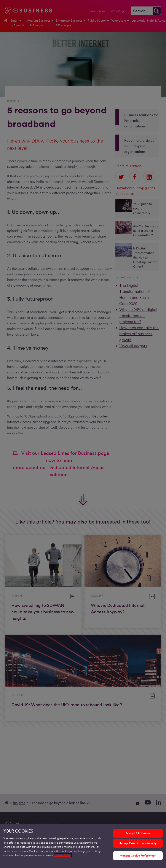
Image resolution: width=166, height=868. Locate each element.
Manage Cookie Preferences (138, 858)
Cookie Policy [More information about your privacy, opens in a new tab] (63, 858)
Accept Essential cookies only (138, 845)
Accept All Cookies (138, 835)
